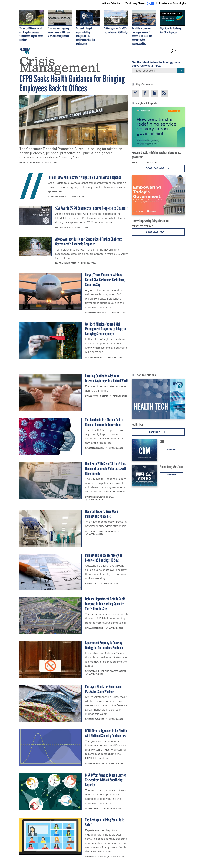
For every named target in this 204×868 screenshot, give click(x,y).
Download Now (158, 168)
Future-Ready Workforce (171, 467)
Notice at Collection (111, 3)
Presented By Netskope (145, 162)
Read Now (158, 432)
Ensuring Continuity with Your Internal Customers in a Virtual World (107, 378)
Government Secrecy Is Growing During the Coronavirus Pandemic (104, 645)
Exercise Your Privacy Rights (173, 3)
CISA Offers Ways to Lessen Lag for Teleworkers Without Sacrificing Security (106, 780)
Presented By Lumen (143, 226)
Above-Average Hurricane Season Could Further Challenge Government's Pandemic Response (89, 241)
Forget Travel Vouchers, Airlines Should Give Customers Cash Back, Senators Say (105, 280)
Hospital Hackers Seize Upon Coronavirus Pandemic (102, 514)
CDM (162, 441)
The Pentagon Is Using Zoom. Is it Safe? (104, 822)
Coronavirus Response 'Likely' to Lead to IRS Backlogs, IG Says (104, 558)
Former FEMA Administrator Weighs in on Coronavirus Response (84, 177)
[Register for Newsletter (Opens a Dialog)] (181, 71)
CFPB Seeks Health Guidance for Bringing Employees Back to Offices (72, 83)
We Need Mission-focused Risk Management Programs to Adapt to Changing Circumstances (106, 329)
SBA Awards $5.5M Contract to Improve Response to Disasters (91, 208)
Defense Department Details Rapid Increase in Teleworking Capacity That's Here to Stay (105, 604)
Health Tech (137, 424)
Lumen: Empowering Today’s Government (151, 221)
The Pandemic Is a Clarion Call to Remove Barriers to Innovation (104, 422)
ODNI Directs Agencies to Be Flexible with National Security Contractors (106, 733)
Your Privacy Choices (140, 4)
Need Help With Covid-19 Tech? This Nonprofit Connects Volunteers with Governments (106, 468)
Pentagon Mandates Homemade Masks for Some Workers (103, 689)
